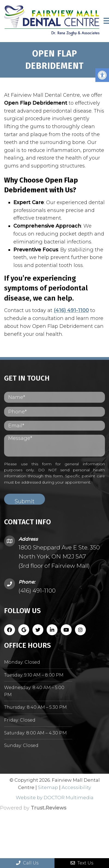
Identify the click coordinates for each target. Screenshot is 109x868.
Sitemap (48, 787)
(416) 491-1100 (71, 310)
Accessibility (76, 787)
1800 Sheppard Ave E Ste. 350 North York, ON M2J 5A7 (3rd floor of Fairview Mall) (59, 557)
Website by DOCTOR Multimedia (55, 798)
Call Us (27, 863)
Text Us (82, 863)
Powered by (33, 808)
